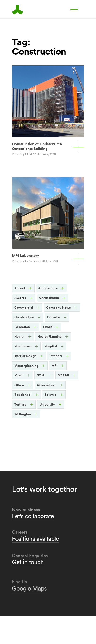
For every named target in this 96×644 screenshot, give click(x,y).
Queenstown (47, 385)
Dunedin (54, 317)
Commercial (24, 308)
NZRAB (63, 375)
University (47, 404)
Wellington (23, 414)
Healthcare (23, 346)
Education (22, 327)
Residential (23, 395)
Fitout (47, 327)
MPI (54, 366)
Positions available (35, 547)
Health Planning (50, 336)
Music (19, 375)
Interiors (56, 356)
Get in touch (28, 581)
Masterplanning (26, 366)
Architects (20, 10)
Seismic (50, 395)
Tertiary (20, 404)
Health (19, 336)
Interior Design (25, 356)
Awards (20, 298)
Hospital (51, 346)
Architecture (48, 288)
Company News (58, 308)
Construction (24, 317)
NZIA (41, 375)
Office (19, 385)
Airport (20, 288)
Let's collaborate (33, 518)
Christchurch (49, 298)
